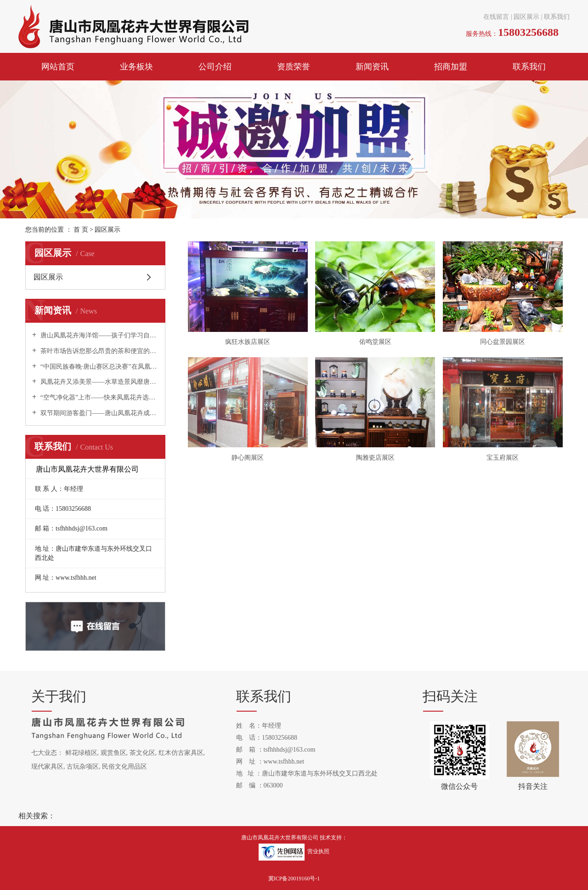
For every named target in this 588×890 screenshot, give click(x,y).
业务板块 (136, 67)
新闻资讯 (372, 67)
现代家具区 (47, 767)
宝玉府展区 (503, 458)
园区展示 (526, 17)
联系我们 (557, 17)
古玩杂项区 (83, 767)
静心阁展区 (248, 458)
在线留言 (496, 17)
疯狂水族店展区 (248, 342)
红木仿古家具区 (181, 753)
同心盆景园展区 (503, 342)
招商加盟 (451, 67)
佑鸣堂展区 (375, 342)
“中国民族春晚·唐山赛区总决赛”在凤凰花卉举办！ (99, 367)
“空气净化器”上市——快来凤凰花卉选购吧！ (99, 397)
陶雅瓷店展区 (375, 458)
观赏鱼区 (113, 753)
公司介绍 (215, 67)
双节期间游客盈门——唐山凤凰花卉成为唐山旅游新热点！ (99, 413)
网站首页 (58, 67)
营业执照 (318, 851)
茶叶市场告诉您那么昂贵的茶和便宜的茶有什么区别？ (99, 351)
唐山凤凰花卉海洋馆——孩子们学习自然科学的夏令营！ (99, 335)
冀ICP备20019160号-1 (294, 879)
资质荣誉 (294, 67)
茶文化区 (142, 753)
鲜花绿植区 (81, 753)
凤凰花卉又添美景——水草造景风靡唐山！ (99, 382)
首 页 (81, 230)
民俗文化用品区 (124, 767)
